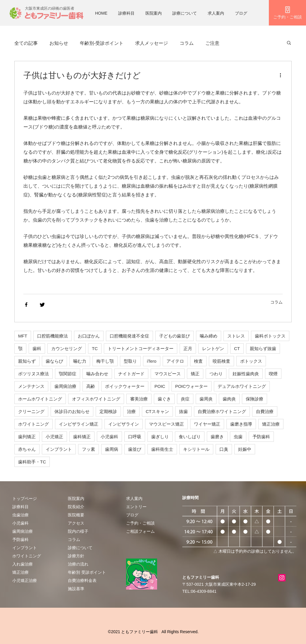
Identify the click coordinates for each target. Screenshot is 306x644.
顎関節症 (68, 374)
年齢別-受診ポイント (102, 43)
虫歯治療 (20, 515)
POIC (160, 386)
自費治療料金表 (82, 580)
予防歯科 (261, 437)
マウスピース (168, 374)
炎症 (185, 399)
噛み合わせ (97, 374)
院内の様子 (78, 531)
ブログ (241, 13)
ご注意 (212, 43)
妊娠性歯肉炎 (246, 374)
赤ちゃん (27, 449)
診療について (185, 13)
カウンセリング (67, 348)
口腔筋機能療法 (53, 336)
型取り (130, 361)
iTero (152, 361)
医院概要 (76, 515)
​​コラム (74, 539)
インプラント (59, 449)
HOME (101, 13)
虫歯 (238, 437)
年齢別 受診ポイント (87, 572)
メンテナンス (31, 386)
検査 (198, 361)
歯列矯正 (27, 437)
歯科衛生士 (162, 449)
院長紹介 (76, 507)
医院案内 (154, 13)
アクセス (76, 523)
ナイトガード (131, 374)
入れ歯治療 (23, 564)
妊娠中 (245, 449)
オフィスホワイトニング (96, 399)
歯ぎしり (160, 437)
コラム (187, 43)
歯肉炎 (229, 399)
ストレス (236, 336)
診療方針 (76, 556)
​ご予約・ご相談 (140, 523)
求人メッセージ (152, 43)
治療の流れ (78, 564)
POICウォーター (192, 386)
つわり (216, 374)
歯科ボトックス (270, 336)
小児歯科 (109, 437)
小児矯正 (54, 437)
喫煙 (273, 374)
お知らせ (59, 43)
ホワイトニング (33, 424)
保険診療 (255, 399)
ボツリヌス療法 (33, 374)
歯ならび (54, 361)
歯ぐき (164, 399)
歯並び (135, 449)
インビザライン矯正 (79, 424)
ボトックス (251, 361)
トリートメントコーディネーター (141, 348)
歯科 (37, 348)
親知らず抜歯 (263, 348)
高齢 (91, 386)
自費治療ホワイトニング (222, 411)
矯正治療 (271, 424)
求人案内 (216, 13)
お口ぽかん (89, 336)
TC (95, 348)
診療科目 (126, 13)
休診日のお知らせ (72, 411)
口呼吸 (135, 437)
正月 (188, 348)
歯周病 (112, 449)
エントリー (136, 507)
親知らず (27, 361)
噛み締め (209, 336)
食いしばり (190, 437)
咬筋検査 (221, 361)
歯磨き (217, 437)
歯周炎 (206, 399)
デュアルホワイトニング (242, 386)
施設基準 (76, 589)
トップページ (25, 499)
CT (237, 348)
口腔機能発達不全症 (129, 336)
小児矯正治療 (25, 580)
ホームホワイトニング (40, 399)
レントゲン (213, 348)
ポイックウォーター (125, 386)
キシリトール (196, 449)
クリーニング (31, 411)
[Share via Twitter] (42, 305)
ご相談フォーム (140, 531)
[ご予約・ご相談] (287, 13)
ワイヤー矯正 (207, 424)
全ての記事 (26, 43)
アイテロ (175, 361)
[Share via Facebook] (26, 305)
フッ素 (88, 449)
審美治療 (139, 399)
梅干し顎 (105, 361)
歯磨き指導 (241, 424)
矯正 (195, 374)
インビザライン (124, 424)
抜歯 (183, 411)
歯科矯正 (82, 437)
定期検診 (108, 411)
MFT (23, 336)
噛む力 (80, 361)
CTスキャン (157, 411)
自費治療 (265, 411)
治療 (131, 411)
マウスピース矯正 (166, 424)
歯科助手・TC (32, 462)
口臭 (224, 449)
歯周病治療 (65, 386)
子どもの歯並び (175, 336)
